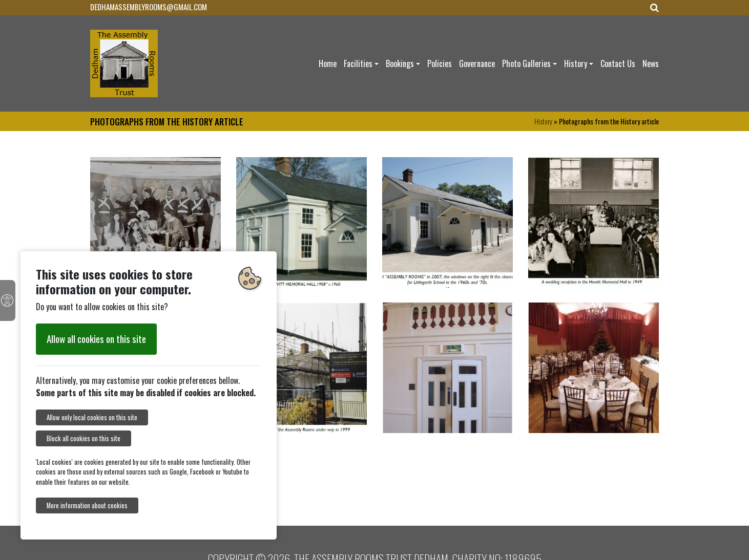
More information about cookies (87, 505)
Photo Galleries (526, 63)
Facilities (358, 63)
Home (328, 63)
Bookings (400, 63)
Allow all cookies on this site (96, 339)
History (576, 63)
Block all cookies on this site (84, 438)
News (651, 63)
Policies (440, 63)
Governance (477, 63)
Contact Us (618, 63)
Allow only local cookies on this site (92, 417)
